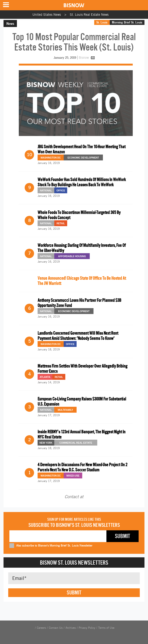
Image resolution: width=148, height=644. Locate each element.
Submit (74, 593)
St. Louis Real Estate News (89, 15)
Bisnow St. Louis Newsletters (74, 563)
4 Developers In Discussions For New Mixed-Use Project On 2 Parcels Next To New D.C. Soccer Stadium (82, 467)
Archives (71, 628)
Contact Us (56, 628)
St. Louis (102, 22)
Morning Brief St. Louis (127, 22)
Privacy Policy (87, 628)
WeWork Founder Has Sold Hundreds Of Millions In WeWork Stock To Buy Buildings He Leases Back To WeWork (82, 182)
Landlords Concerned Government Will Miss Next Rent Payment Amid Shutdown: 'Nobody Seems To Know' (78, 336)
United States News (47, 15)
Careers (41, 628)
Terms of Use (106, 628)
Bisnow (84, 58)
